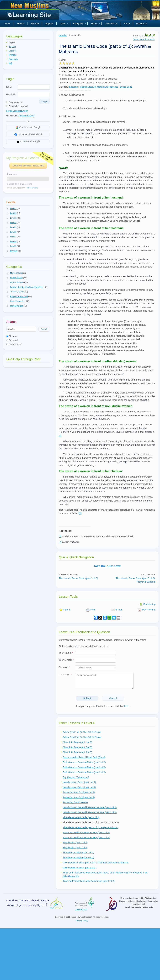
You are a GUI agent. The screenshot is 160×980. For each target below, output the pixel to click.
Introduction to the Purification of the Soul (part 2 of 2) (90, 812)
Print (91, 610)
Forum (127, 24)
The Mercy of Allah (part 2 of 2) (78, 858)
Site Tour (35, 24)
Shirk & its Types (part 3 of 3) (77, 752)
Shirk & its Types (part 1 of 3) (77, 742)
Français (13, 55)
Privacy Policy (82, 921)
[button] (8, 209)
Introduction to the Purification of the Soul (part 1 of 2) (90, 807)
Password (11, 94)
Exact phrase (14, 344)
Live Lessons (111, 24)
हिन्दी (11, 63)
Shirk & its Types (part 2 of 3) (77, 747)
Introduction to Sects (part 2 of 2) (79, 787)
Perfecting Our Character (75, 802)
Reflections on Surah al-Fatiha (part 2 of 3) (84, 767)
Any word (12, 340)
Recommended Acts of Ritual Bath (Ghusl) (84, 757)
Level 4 (63, 35)
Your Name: (66, 653)
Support (21, 24)
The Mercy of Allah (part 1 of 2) (78, 853)
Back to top (147, 604)
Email (9, 87)
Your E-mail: (66, 660)
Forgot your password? (17, 111)
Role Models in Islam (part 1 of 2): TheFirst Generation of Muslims (96, 863)
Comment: (65, 675)
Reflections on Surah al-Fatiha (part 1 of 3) (84, 762)
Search (95, 24)
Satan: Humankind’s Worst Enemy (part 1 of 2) (86, 832)
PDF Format (147, 610)
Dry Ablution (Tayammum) (76, 777)
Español (12, 51)
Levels (64, 24)
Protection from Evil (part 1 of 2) (79, 792)
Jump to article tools (144, 39)
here (127, 706)
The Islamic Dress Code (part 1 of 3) (78, 578)
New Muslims (30, 11)
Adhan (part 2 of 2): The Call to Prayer (82, 737)
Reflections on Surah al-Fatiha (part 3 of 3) (84, 772)
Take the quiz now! (107, 566)
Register (49, 24)
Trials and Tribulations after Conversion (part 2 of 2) (89, 881)
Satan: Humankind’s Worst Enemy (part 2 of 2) (86, 838)
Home (8, 24)
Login (45, 102)
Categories (80, 24)
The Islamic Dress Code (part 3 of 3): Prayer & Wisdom (91, 827)
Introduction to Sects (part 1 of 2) (79, 782)
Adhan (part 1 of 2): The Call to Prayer (82, 732)
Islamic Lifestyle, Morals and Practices (99, 87)
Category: (64, 87)
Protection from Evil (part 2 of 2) (79, 797)
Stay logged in (14, 102)
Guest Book (142, 24)
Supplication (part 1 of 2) (75, 843)
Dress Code (126, 87)
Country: (64, 667)
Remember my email (17, 106)
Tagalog (12, 47)
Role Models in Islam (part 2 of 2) (80, 868)
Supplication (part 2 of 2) (75, 848)
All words (12, 336)
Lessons (74, 87)
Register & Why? (27, 116)
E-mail (117, 610)
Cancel (113, 698)
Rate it (65, 610)
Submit (87, 698)
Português (13, 59)
